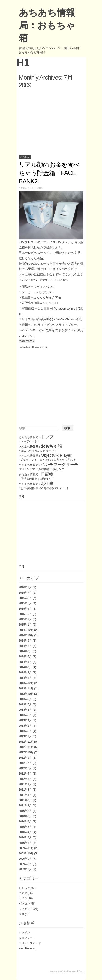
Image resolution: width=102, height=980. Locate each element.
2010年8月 (25, 811)
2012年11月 (26, 747)
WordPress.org (28, 948)
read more (27, 341)
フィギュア (26, 909)
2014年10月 (26, 635)
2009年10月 (26, 853)
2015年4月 (25, 609)
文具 (22, 914)
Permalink (24, 347)
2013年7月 (25, 704)
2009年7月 (25, 869)
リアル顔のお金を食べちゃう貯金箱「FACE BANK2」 (49, 173)
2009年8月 (25, 864)
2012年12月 (26, 742)
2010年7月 (25, 816)
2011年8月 (25, 790)
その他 (23, 893)
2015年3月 (25, 614)
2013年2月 (25, 731)
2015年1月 (25, 625)
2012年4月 (25, 774)
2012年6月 (25, 768)
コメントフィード (30, 943)
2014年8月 (25, 646)
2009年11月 (26, 848)
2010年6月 (25, 822)
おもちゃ (25, 157)
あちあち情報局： (36, 437)
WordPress (78, 971)
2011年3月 (25, 800)
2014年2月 (25, 673)
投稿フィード (27, 938)
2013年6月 (25, 710)
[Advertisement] (51, 121)
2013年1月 (25, 736)
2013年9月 (25, 699)
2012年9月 (25, 758)
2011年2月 (25, 806)
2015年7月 (25, 593)
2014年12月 (26, 630)
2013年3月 (25, 726)
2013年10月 (26, 694)
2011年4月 (25, 795)
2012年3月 (25, 779)
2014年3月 (25, 667)
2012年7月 (25, 763)
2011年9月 (25, 784)
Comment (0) (39, 347)
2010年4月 (25, 832)
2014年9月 (25, 641)
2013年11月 (26, 688)
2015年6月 (25, 598)
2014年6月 (25, 651)
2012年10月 (26, 752)
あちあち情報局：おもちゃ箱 (47, 25)
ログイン (24, 933)
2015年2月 (25, 619)
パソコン (24, 904)
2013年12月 (26, 683)
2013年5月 (25, 715)
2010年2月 (25, 837)
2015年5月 (25, 603)
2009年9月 (25, 859)
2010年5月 (25, 827)
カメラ (23, 898)
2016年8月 (25, 587)
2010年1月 (25, 843)
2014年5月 (25, 657)
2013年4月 (25, 720)
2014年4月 (25, 662)
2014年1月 (25, 678)
